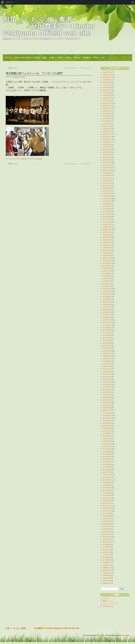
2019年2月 (107, 284)
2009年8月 (107, 578)
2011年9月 (107, 514)
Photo (96, 58)
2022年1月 (107, 193)
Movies (77, 58)
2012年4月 (107, 495)
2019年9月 (107, 266)
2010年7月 (107, 550)
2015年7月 (107, 395)
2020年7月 (107, 240)
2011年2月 (107, 532)
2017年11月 (107, 323)
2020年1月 (107, 255)
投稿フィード (108, 601)
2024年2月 (107, 129)
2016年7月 (107, 364)
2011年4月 (107, 526)
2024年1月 (107, 131)
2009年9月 (107, 575)
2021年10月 (107, 201)
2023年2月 (107, 160)
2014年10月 (107, 418)
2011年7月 (107, 519)
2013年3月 (107, 467)
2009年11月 (107, 570)
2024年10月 (107, 108)
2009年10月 (107, 573)
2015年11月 (107, 384)
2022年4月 (107, 186)
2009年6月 (107, 583)
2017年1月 (107, 348)
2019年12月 (107, 258)
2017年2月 (107, 346)
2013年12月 (107, 444)
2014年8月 (107, 423)
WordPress (100, 635)
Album (60, 58)
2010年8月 (107, 547)
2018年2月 (107, 315)
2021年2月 (107, 222)
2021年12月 (107, 196)
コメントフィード (110, 604)
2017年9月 (107, 328)
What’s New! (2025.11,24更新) (27, 58)
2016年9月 (107, 359)
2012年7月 (107, 488)
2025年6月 (107, 88)
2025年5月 (107, 90)
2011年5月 (107, 524)
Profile (52, 58)
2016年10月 (107, 356)
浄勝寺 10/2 (11, 68)
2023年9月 (107, 142)
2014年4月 (107, 433)
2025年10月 (107, 77)
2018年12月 (107, 289)
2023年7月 (107, 147)
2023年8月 (107, 144)
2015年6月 (107, 397)
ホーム (9, 58)
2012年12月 (107, 475)
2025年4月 (107, 93)
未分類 (24, 159)
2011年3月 (107, 529)
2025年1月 (107, 101)
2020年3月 (107, 250)
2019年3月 (107, 281)
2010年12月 (107, 537)
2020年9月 (107, 235)
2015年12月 (107, 382)
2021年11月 (107, 199)
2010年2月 (107, 563)
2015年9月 (107, 390)
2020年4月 (107, 248)
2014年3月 (107, 436)
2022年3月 (107, 188)
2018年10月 (107, 294)
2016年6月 (107, 366)
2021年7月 (107, 209)
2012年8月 (107, 485)
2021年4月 (107, 217)
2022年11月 (107, 168)
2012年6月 (107, 490)
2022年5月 (107, 183)
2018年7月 (107, 302)
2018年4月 (107, 310)
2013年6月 (107, 459)
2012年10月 (107, 480)
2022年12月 (107, 165)
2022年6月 (107, 181)
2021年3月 (107, 219)
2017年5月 (107, 338)
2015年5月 (107, 400)
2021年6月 (107, 212)
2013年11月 (107, 446)
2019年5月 (107, 276)
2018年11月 (107, 292)
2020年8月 (107, 237)
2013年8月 (107, 454)
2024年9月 (107, 111)
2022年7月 (107, 178)
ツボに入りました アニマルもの (78, 68)
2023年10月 (107, 139)
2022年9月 (107, 173)
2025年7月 (107, 85)
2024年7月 (107, 116)
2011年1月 (107, 534)
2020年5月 (107, 245)
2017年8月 (107, 330)
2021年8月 (107, 206)
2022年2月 (107, 191)
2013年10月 (107, 449)
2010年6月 (107, 552)
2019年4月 (107, 279)
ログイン (106, 599)
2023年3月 (107, 157)
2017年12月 (107, 320)
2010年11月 (107, 539)
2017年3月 (107, 343)
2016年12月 (107, 351)
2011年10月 (107, 511)
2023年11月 (107, 137)
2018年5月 (107, 307)
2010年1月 (107, 565)
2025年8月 (107, 82)
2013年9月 (107, 452)
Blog (45, 58)
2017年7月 (107, 333)
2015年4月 (107, 403)
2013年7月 (107, 457)
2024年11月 (107, 106)
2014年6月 (107, 428)
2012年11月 (107, 477)
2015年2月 (107, 408)
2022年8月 (107, 175)
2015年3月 (107, 405)
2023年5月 (107, 152)
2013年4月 (107, 464)
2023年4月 (107, 155)
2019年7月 (107, 271)
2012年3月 (107, 498)
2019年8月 (107, 268)
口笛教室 (87, 58)
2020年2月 (107, 253)
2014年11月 (107, 415)
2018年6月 (107, 304)
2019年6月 (107, 273)
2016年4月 (107, 372)
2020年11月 (107, 230)
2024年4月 (107, 124)
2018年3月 (107, 312)
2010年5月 (107, 555)
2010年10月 (107, 542)
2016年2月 (107, 377)
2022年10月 (107, 170)
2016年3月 (107, 374)
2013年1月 (107, 472)
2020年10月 (107, 232)
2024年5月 (107, 121)
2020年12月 (107, 227)
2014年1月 (107, 441)
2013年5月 (107, 462)
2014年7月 (107, 426)
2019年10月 (107, 263)
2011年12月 (107, 506)
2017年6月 (107, 335)
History (69, 58)
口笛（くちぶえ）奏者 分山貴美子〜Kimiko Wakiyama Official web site (49, 26)
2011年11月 (107, 508)
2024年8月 (107, 113)
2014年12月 (107, 413)
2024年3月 (107, 126)
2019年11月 (107, 261)
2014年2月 (107, 439)
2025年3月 (107, 95)
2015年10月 (107, 387)
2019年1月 (107, 286)
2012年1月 (107, 503)
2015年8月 (107, 392)
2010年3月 (107, 560)
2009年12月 (107, 568)
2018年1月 (107, 317)
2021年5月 (107, 214)
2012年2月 (107, 501)
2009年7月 (107, 581)
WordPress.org (108, 606)
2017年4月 (107, 341)
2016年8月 (107, 361)
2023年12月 (107, 134)
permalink (39, 159)
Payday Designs (125, 635)
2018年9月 (107, 297)
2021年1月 (107, 224)
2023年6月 (107, 150)
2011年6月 (107, 521)
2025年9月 (107, 80)
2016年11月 (107, 353)
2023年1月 (107, 162)
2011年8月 (107, 516)
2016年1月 (107, 379)
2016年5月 (107, 369)
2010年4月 (107, 557)
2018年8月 (107, 299)
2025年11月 (107, 75)
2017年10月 (107, 325)
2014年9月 (107, 421)
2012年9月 (107, 483)
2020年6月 (107, 242)
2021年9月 (107, 204)
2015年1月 (107, 410)
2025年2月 (107, 98)
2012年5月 (107, 493)
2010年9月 (107, 544)
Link (103, 58)
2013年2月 (107, 470)
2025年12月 (107, 72)
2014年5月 (107, 431)
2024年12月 (107, 103)
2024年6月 (107, 119)
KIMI (24, 77)
